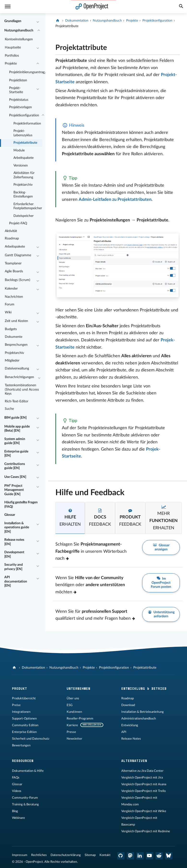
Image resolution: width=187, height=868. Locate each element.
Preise (16, 705)
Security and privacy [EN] (14, 567)
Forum (10, 304)
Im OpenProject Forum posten (161, 583)
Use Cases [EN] (15, 477)
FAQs (16, 778)
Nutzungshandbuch (19, 30)
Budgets (11, 329)
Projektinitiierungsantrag (26, 72)
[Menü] (8, 7)
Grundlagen (13, 21)
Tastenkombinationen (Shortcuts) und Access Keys (22, 389)
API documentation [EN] (16, 581)
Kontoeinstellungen (19, 39)
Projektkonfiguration (24, 115)
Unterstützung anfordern (161, 614)
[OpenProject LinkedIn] (140, 856)
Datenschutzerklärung (66, 855)
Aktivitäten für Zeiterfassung (24, 175)
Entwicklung (130, 725)
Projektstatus (19, 100)
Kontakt (105, 855)
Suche (9, 409)
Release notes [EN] (14, 542)
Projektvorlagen (20, 107)
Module (19, 150)
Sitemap (90, 855)
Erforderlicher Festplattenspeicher (28, 206)
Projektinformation (27, 124)
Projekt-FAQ (18, 223)
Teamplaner (13, 263)
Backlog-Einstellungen (23, 195)
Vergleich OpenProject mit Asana (144, 784)
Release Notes (131, 739)
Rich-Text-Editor (17, 401)
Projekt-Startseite (16, 90)
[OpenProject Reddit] (159, 856)
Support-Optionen (24, 719)
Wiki (8, 312)
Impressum (20, 855)
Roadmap (12, 238)
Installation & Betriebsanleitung (143, 712)
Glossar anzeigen (161, 547)
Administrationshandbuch (139, 719)
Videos (17, 791)
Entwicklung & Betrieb (144, 689)
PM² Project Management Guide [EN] (14, 490)
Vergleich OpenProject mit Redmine (146, 831)
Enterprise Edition (24, 732)
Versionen (21, 166)
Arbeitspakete (23, 158)
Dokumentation (77, 21)
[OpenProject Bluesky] (169, 856)
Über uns (73, 698)
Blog (15, 811)
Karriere (72, 725)
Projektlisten (18, 80)
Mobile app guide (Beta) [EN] (17, 429)
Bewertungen (21, 745)
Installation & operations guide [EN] (17, 527)
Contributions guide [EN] (15, 466)
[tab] (70, 518)
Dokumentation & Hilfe (28, 771)
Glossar (10, 515)
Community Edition (25, 725)
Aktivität (11, 231)
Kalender (11, 289)
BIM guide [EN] (15, 418)
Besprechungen (16, 345)
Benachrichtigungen (19, 377)
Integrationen (21, 712)
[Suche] (181, 7)
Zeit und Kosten (16, 321)
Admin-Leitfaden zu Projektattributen (115, 200)
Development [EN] (14, 554)
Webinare (18, 818)
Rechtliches (39, 855)
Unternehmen (79, 689)
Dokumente (14, 337)
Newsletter (74, 739)
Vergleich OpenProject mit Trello (143, 791)
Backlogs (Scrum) (18, 280)
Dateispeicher (23, 216)
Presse (71, 732)
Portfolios (12, 56)
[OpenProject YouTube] (150, 856)
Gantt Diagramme (18, 255)
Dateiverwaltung (17, 369)
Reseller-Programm (80, 719)
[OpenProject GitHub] (121, 856)
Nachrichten (14, 297)
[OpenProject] (58, 21)
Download (128, 705)
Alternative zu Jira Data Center (142, 771)
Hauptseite (13, 48)
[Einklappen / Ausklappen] (38, 21)
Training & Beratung (25, 804)
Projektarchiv (23, 185)
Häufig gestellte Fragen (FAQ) (21, 505)
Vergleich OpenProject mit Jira (142, 778)
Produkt (20, 689)
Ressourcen (23, 761)
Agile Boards (14, 271)
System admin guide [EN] (15, 441)
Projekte (11, 64)
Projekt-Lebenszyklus (23, 133)
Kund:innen (74, 712)
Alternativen (134, 761)
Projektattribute (25, 143)
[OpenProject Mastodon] (130, 856)
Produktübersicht (24, 698)
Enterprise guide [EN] (16, 454)
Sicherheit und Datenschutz (31, 739)
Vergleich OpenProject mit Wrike (144, 811)
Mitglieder (12, 361)
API (124, 732)
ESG (70, 705)
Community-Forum (25, 798)
